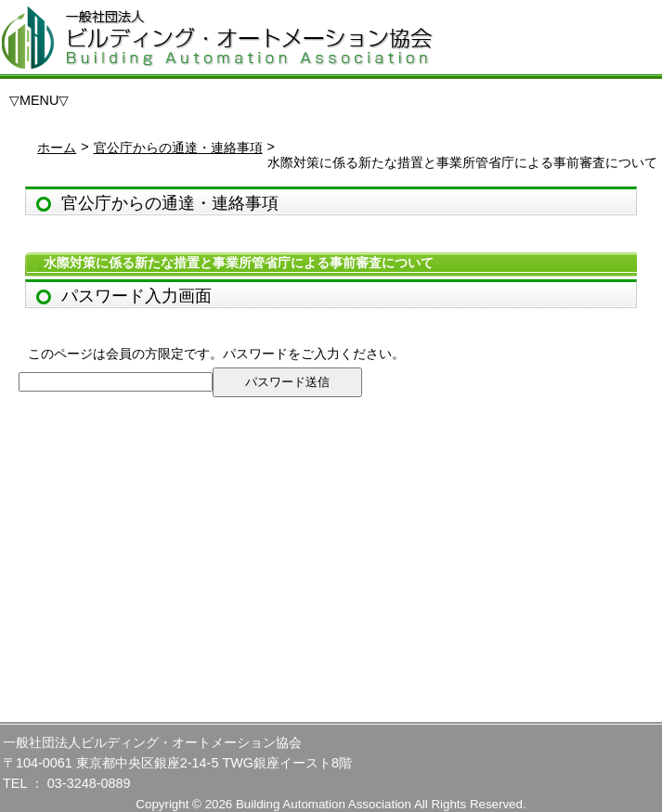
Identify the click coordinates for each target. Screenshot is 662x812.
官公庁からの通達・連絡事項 (178, 148)
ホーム (57, 148)
